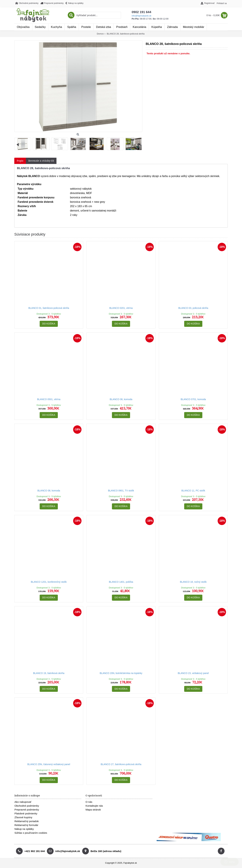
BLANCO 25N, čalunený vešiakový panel (49, 764)
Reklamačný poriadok (27, 821)
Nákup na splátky (24, 829)
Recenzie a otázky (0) (41, 161)
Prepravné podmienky (27, 810)
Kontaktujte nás (94, 806)
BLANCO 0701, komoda (193, 399)
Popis (20, 161)
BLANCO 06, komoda (121, 399)
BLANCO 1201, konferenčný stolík (49, 582)
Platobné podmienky (26, 813)
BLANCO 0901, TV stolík (121, 491)
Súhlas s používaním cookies (31, 833)
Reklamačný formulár (26, 825)
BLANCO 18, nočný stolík (193, 582)
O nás (89, 802)
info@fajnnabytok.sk (142, 16)
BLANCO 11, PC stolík (193, 491)
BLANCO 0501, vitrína (49, 399)
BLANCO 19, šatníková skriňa (49, 673)
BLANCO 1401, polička (121, 582)
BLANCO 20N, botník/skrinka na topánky (121, 673)
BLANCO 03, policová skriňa (193, 308)
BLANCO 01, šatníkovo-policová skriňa (49, 308)
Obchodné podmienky (27, 806)
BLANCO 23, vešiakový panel (193, 673)
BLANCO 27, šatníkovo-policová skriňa (121, 764)
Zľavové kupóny (23, 817)
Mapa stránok (93, 810)
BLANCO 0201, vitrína (121, 308)
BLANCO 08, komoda (49, 491)
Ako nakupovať (23, 802)
